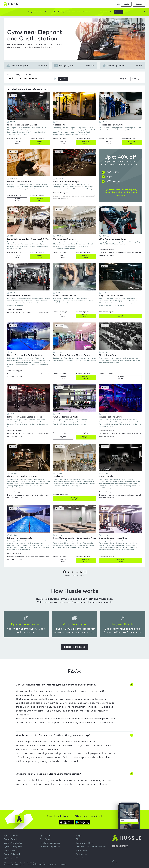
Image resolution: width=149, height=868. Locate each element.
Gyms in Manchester (13, 843)
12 (81, 572)
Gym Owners (46, 839)
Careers (80, 858)
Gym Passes (45, 835)
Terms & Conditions (85, 843)
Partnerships (82, 854)
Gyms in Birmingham (13, 847)
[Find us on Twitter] (117, 847)
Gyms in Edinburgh (12, 854)
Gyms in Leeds (10, 850)
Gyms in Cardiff (11, 858)
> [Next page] (85, 572)
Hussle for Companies (50, 843)
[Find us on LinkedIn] (123, 847)
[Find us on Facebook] (114, 847)
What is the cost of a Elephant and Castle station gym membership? (53, 735)
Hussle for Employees (50, 847)
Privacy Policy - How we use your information (91, 849)
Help (78, 835)
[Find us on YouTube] (127, 847)
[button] (29, 118)
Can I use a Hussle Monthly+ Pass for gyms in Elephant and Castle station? (56, 685)
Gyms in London (11, 835)
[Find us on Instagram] (120, 847)
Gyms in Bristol (10, 839)
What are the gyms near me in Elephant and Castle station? (48, 774)
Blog (78, 839)
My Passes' (81, 723)
